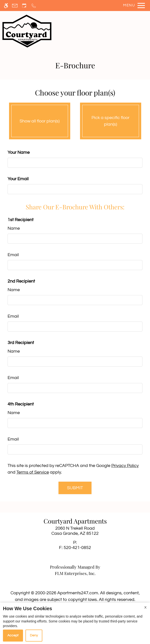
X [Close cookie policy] (145, 608)
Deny (34, 635)
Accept (13, 635)
